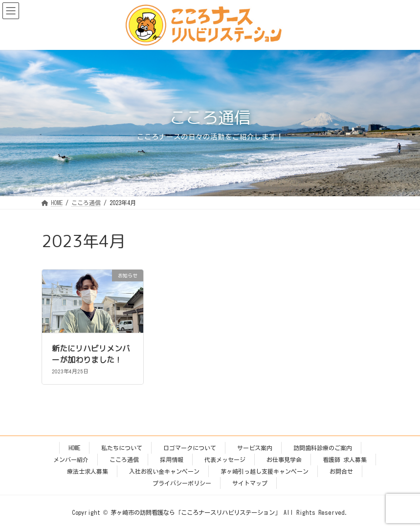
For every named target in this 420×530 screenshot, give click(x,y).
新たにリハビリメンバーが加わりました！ (91, 354)
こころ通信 (124, 460)
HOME (74, 448)
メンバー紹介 (71, 460)
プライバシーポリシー (182, 483)
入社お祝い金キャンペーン (164, 471)
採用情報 (172, 460)
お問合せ (341, 471)
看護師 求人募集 (345, 460)
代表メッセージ (225, 460)
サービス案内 (255, 448)
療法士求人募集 (88, 471)
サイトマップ (250, 483)
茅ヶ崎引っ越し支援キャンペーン (265, 471)
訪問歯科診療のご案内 (323, 448)
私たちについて (122, 448)
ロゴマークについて (190, 448)
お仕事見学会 (284, 460)
